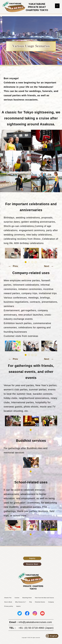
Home (7, 60)
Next (49, 266)
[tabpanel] (13, 253)
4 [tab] (36, 262)
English (52, 636)
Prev (13, 266)
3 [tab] (32, 262)
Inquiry (32, 558)
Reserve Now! (32, 564)
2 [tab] (29, 262)
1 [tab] (26, 262)
